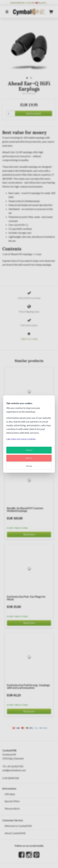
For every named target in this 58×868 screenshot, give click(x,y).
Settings (29, 466)
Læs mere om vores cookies (21, 439)
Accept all (29, 450)
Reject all (29, 458)
